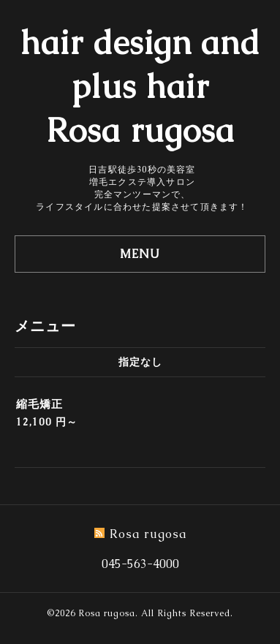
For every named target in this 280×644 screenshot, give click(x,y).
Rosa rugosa (107, 613)
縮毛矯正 (39, 404)
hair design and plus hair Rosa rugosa (140, 86)
